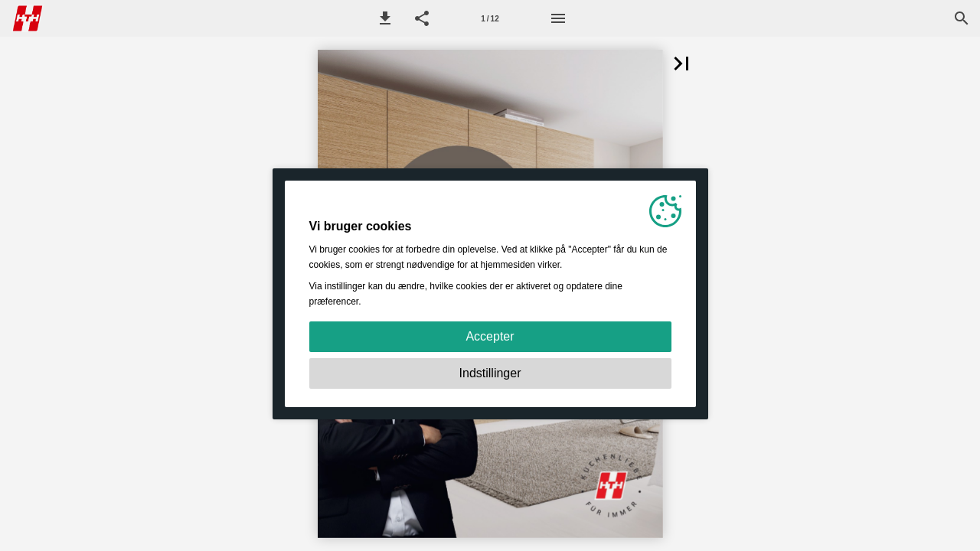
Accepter (490, 336)
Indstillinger (490, 373)
